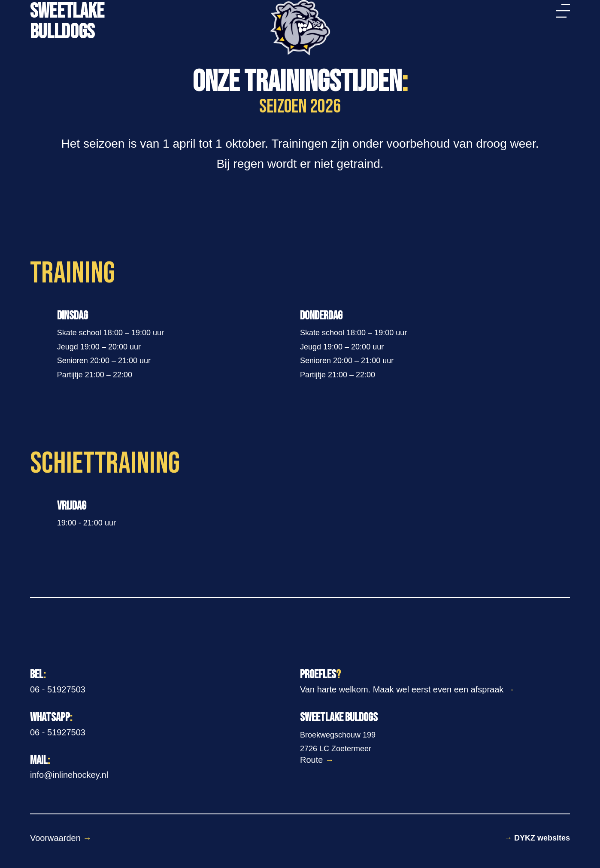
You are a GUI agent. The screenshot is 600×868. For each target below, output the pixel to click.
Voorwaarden (61, 838)
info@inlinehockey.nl (69, 775)
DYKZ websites (537, 838)
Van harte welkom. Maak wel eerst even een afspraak (407, 689)
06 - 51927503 (58, 689)
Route (317, 760)
